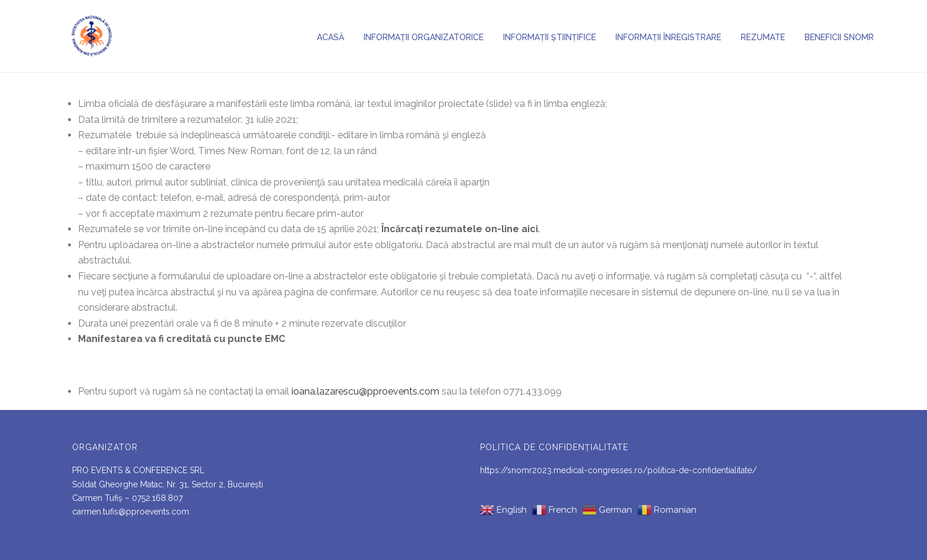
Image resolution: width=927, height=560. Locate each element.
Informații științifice (550, 37)
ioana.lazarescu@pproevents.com (365, 391)
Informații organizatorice (424, 37)
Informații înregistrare (668, 37)
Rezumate (763, 37)
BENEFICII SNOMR (839, 37)
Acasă (330, 37)
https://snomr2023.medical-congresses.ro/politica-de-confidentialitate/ (618, 470)
